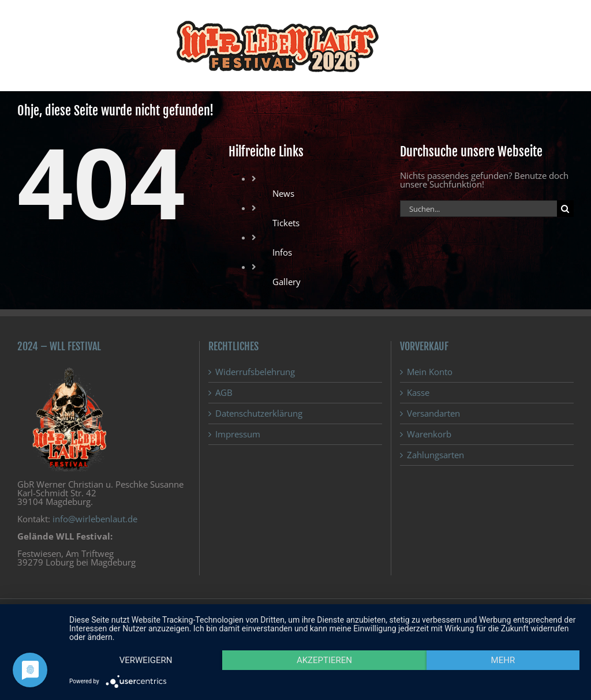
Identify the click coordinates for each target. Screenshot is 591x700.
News (283, 193)
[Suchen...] (478, 209)
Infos (282, 252)
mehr (503, 660)
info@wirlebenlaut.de (95, 519)
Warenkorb (429, 434)
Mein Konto (430, 372)
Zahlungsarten (435, 455)
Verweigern (146, 660)
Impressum (238, 434)
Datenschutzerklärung (259, 413)
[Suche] (565, 209)
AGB (224, 393)
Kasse (418, 393)
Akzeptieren (324, 660)
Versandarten (433, 413)
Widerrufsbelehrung (255, 372)
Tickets (286, 223)
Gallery (287, 282)
